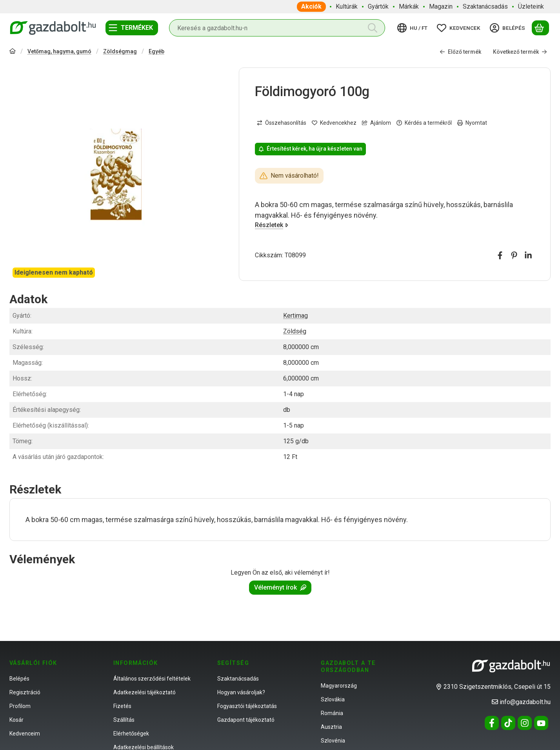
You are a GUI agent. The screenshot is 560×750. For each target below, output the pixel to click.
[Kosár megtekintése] (540, 28)
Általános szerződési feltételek (152, 679)
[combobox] (277, 28)
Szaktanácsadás (238, 679)
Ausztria (331, 727)
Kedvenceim (25, 734)
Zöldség (295, 331)
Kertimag (295, 316)
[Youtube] (541, 723)
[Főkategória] (13, 52)
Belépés (19, 679)
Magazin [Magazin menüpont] (441, 6)
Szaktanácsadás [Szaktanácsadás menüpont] (485, 6)
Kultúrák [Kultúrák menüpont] (347, 6)
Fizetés (122, 706)
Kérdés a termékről (424, 123)
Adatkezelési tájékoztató (145, 692)
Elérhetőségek (131, 734)
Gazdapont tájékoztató (246, 720)
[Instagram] (525, 723)
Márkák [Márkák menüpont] (409, 6)
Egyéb (156, 51)
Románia (332, 713)
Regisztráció (25, 692)
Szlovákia (333, 699)
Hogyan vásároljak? (241, 692)
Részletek (272, 225)
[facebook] (500, 255)
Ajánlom (376, 123)
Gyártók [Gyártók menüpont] (378, 6)
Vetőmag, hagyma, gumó (59, 51)
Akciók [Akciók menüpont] (311, 6)
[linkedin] (528, 255)
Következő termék (520, 52)
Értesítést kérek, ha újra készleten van (310, 149)
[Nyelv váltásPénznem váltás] (414, 28)
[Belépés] (509, 28)
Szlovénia (333, 741)
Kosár (16, 720)
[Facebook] (492, 723)
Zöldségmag (120, 51)
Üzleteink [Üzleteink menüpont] (531, 6)
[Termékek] (132, 28)
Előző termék (460, 52)
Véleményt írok (280, 587)
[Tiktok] (508, 723)
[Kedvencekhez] (334, 123)
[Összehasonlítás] (282, 123)
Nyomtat (472, 123)
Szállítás (124, 720)
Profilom (20, 706)
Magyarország (339, 686)
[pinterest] (514, 255)
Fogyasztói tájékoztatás (247, 706)
